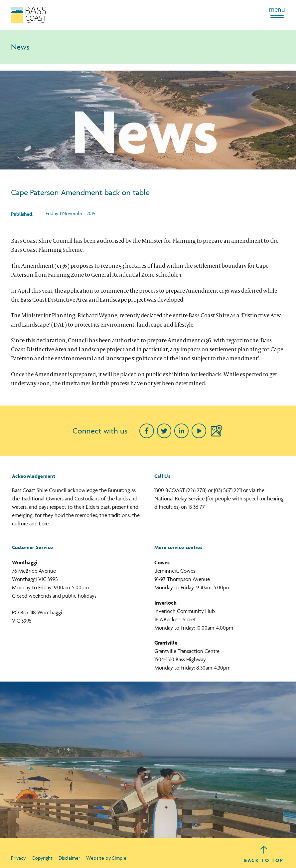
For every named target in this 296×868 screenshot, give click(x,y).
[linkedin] (181, 431)
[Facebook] (147, 431)
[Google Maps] (216, 431)
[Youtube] (199, 431)
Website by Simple (106, 858)
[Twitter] (164, 431)
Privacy (18, 858)
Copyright (42, 858)
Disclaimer (69, 858)
